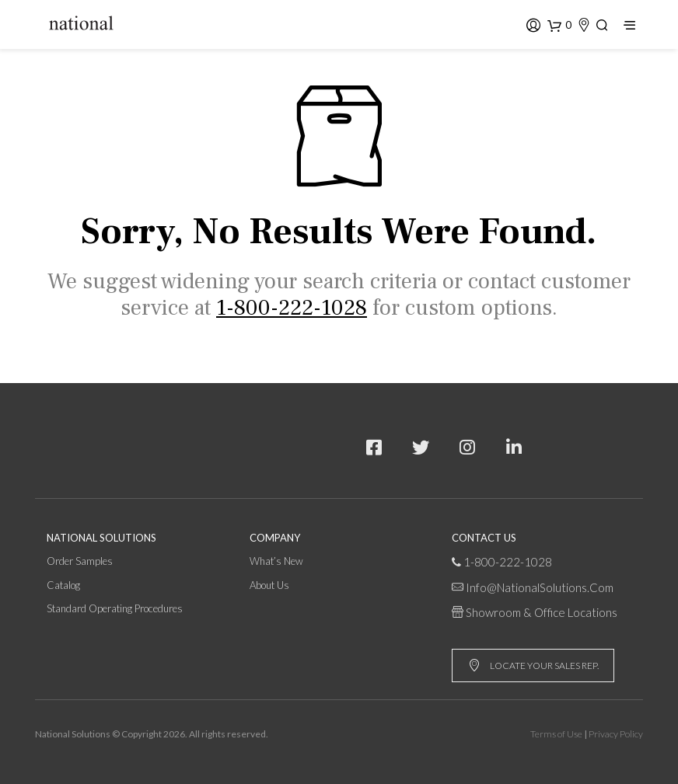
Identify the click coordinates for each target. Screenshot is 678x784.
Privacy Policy (616, 734)
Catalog (63, 585)
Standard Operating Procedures (115, 608)
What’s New (276, 561)
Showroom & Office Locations (542, 612)
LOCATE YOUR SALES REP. (533, 666)
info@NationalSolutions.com (540, 587)
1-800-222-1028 (508, 562)
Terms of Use (556, 734)
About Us (269, 585)
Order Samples (80, 561)
